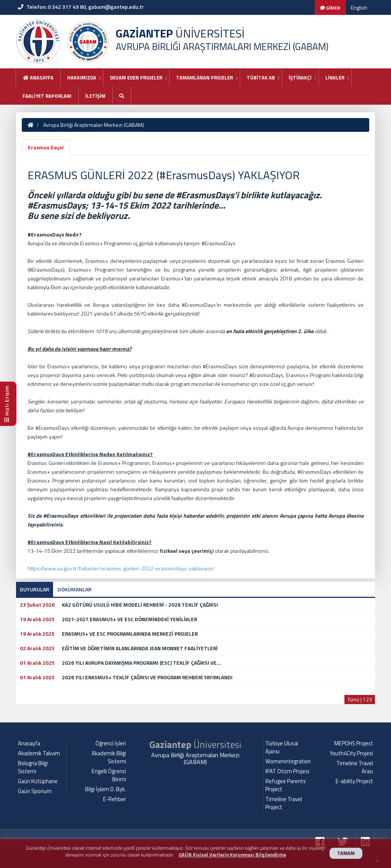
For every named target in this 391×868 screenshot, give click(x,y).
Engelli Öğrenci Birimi (109, 775)
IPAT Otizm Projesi (287, 771)
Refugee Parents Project (286, 785)
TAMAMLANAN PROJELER (204, 78)
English (359, 7)
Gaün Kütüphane (38, 781)
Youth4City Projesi (351, 753)
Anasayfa (38, 78)
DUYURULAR (35, 589)
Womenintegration (288, 761)
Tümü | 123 (360, 699)
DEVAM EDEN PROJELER (136, 78)
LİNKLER (335, 78)
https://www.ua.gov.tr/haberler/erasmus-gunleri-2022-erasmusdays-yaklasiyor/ (121, 568)
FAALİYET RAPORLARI (47, 96)
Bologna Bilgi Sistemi (33, 767)
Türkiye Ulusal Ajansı (282, 747)
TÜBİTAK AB (261, 78)
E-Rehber (115, 799)
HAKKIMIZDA (82, 78)
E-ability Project (354, 781)
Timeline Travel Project (284, 803)
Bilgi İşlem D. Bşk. (106, 789)
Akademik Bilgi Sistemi (109, 757)
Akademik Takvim (39, 753)
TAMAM (346, 853)
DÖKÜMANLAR (75, 589)
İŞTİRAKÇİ (300, 78)
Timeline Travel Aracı (355, 767)
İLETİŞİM (95, 96)
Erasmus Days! (46, 147)
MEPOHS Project (354, 743)
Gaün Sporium (35, 791)
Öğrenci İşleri (111, 743)
